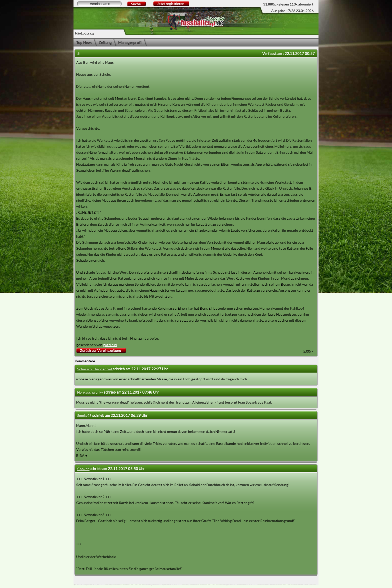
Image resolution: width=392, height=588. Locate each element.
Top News (84, 42)
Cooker (83, 469)
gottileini (110, 345)
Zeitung (105, 42)
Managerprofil (130, 42)
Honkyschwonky (90, 392)
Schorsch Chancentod (95, 369)
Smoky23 (85, 415)
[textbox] (99, 4)
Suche (136, 4)
